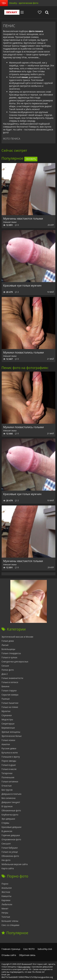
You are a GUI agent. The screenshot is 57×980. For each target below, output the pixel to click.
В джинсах (7, 831)
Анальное (7, 888)
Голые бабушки (10, 848)
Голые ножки (8, 740)
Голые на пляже (10, 707)
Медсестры (7, 719)
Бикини (5, 686)
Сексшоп (6, 844)
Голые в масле (9, 769)
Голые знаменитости (12, 678)
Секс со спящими (10, 925)
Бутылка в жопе (10, 753)
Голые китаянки (10, 782)
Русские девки (9, 748)
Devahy (12, 12)
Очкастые (7, 786)
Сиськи (5, 666)
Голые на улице (10, 852)
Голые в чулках (9, 657)
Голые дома (8, 641)
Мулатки (6, 711)
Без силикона (9, 798)
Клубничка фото (10, 815)
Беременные (8, 728)
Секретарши (8, 724)
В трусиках (7, 806)
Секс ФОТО (29, 949)
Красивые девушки (11, 827)
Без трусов (7, 790)
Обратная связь (27, 955)
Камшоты (6, 896)
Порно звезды (9, 761)
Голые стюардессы (11, 653)
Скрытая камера (10, 695)
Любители (7, 904)
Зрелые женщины (11, 732)
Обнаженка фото (10, 856)
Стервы (5, 823)
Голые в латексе (10, 682)
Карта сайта (8, 868)
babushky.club (45, 949)
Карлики (6, 900)
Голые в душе (9, 765)
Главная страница (11, 949)
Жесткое (6, 892)
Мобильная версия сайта (15, 864)
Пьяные (6, 699)
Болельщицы (8, 649)
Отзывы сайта (9, 955)
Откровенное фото (11, 839)
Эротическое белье (12, 736)
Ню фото (6, 860)
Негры (5, 913)
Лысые (5, 645)
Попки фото (8, 670)
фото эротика (24, 967)
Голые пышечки (10, 703)
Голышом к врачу (11, 757)
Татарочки (7, 773)
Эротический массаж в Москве (17, 637)
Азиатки (6, 744)
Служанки (7, 715)
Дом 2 (5, 674)
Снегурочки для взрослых (15, 662)
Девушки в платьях (11, 794)
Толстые (6, 917)
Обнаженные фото (11, 810)
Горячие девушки (11, 835)
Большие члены (10, 921)
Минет (5, 909)
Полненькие (8, 777)
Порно (5, 884)
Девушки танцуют (11, 802)
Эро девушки (8, 819)
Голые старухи (9, 690)
